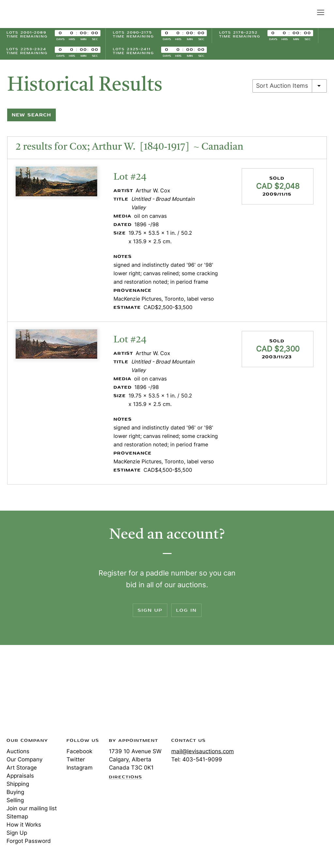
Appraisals (20, 776)
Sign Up (150, 610)
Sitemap (17, 816)
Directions (126, 777)
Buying (15, 792)
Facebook (79, 751)
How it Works (24, 825)
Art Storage (22, 768)
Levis (28, 693)
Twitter (76, 759)
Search (307, 12)
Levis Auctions (29, 14)
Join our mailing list (32, 808)
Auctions (18, 751)
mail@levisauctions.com (203, 751)
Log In (186, 610)
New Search (31, 115)
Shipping (18, 784)
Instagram (80, 768)
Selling (15, 800)
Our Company (24, 759)
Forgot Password (29, 841)
